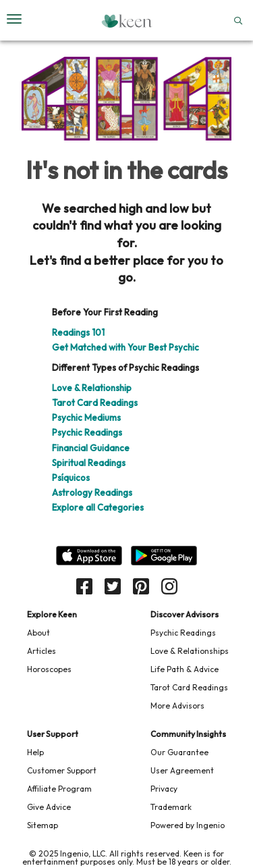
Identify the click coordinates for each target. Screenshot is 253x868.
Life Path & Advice (185, 669)
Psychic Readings (87, 432)
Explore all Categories (98, 507)
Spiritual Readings (89, 463)
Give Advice (49, 807)
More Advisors (177, 706)
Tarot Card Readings (95, 403)
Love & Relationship (92, 388)
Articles (41, 651)
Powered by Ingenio (188, 825)
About (38, 633)
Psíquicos (71, 478)
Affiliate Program (59, 789)
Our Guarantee (179, 752)
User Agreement (182, 770)
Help (35, 752)
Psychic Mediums (86, 417)
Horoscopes (49, 669)
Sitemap (43, 825)
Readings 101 (78, 332)
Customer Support (62, 770)
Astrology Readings (92, 492)
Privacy (164, 789)
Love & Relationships (190, 651)
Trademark (171, 807)
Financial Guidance (91, 448)
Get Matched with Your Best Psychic (125, 347)
